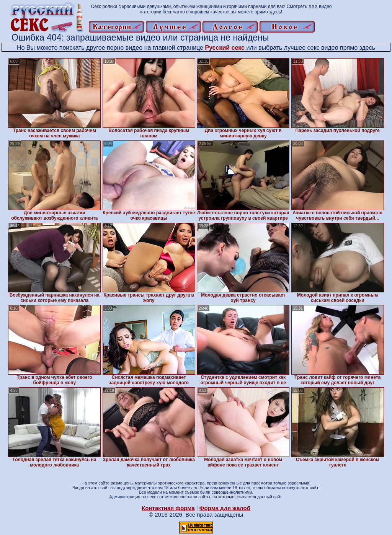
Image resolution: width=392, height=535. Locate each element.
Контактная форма (168, 508)
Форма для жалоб (225, 508)
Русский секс (225, 48)
